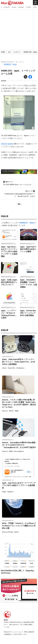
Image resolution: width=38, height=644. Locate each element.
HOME (3, 52)
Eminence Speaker (7, 144)
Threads (14, 7)
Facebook (7, 7)
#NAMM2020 (8, 64)
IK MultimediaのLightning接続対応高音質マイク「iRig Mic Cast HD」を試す (20, 194)
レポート (17, 52)
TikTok (35, 7)
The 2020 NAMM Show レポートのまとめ (17, 183)
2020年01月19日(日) (7, 62)
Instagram (21, 7)
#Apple (15, 64)
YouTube (29, 7)
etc (9, 52)
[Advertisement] (19, 29)
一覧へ (19, 204)
